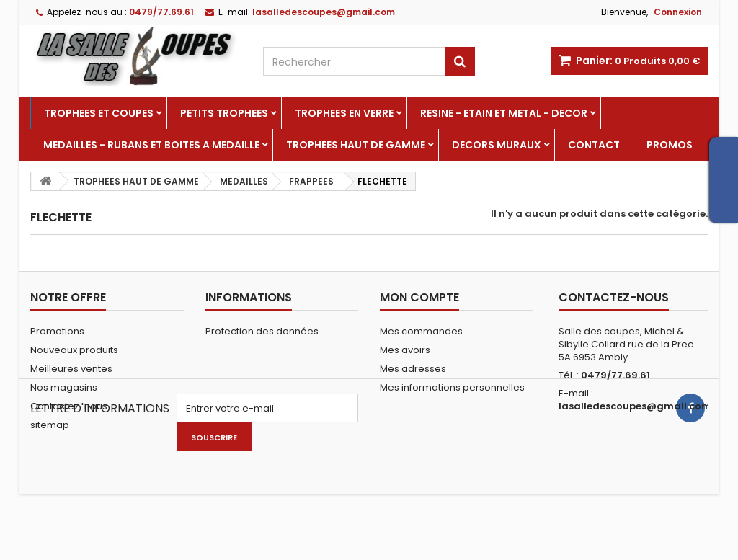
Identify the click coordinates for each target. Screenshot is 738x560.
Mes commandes (421, 331)
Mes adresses (413, 369)
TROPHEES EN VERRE (344, 113)
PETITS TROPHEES (224, 113)
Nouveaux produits (74, 350)
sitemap (50, 425)
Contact (594, 145)
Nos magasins (64, 387)
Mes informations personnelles (452, 387)
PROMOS (670, 145)
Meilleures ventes (71, 369)
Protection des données (262, 331)
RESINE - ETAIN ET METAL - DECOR (504, 113)
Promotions (57, 331)
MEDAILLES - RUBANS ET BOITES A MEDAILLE (151, 145)
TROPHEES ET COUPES (99, 113)
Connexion (678, 12)
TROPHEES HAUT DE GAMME (356, 145)
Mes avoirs (405, 350)
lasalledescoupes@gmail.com (635, 406)
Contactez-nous (69, 406)
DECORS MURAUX (497, 145)
